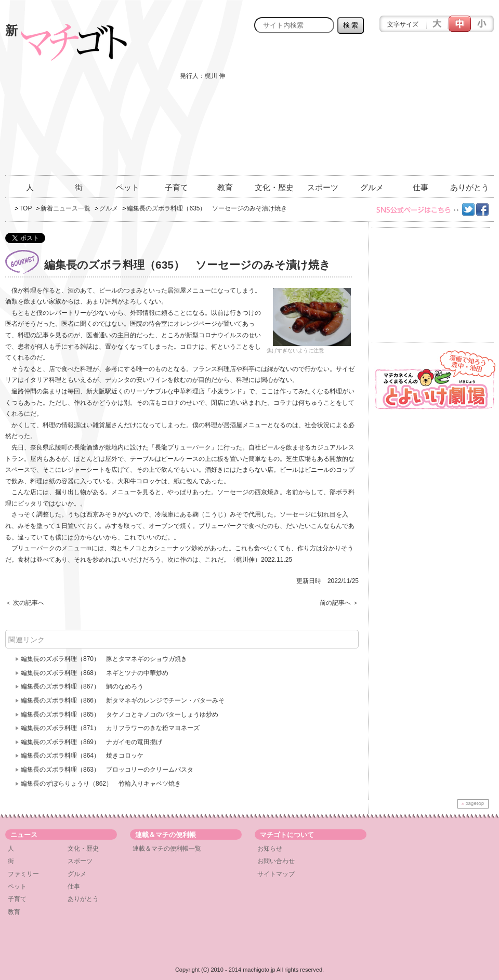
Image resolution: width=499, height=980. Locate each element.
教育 (225, 187)
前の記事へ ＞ (339, 603)
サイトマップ (276, 874)
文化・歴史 (274, 187)
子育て (176, 187)
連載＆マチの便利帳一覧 (167, 849)
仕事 (421, 187)
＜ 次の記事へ (25, 603)
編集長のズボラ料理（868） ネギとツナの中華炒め (95, 673)
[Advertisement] (419, 110)
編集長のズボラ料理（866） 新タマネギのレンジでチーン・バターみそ (123, 700)
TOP (25, 208)
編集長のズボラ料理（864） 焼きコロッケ (82, 756)
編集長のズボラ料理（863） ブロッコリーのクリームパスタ (107, 770)
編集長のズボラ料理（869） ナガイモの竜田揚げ (91, 742)
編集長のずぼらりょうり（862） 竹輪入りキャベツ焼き (101, 784)
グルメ (372, 187)
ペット (128, 187)
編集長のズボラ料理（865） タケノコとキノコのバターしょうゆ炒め (120, 714)
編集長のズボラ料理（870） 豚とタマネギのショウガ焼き (104, 659)
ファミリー (23, 874)
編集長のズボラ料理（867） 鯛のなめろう (82, 686)
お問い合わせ (276, 861)
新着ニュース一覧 (65, 208)
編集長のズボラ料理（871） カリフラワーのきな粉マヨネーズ (110, 728)
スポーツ (323, 187)
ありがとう (470, 187)
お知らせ (270, 849)
